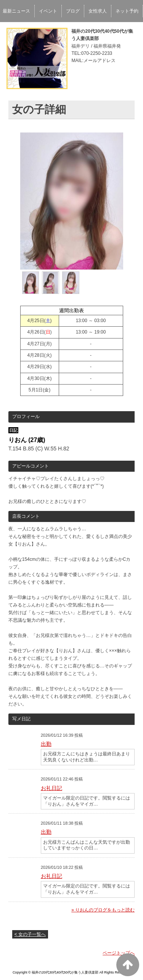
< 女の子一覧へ (30, 934)
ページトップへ (119, 953)
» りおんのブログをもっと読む (103, 910)
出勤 (46, 744)
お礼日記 (51, 788)
